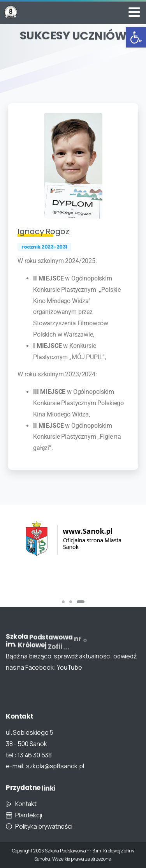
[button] (136, 37)
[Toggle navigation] (134, 12)
